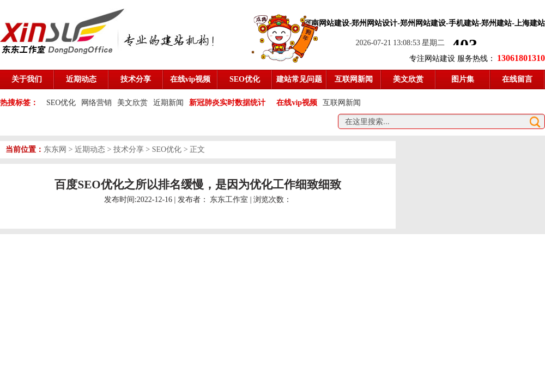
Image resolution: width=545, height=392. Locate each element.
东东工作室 (229, 200)
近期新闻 (168, 103)
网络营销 (96, 103)
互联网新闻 (342, 103)
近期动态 (90, 149)
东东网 (55, 149)
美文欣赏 (132, 103)
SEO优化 (61, 103)
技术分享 (129, 149)
